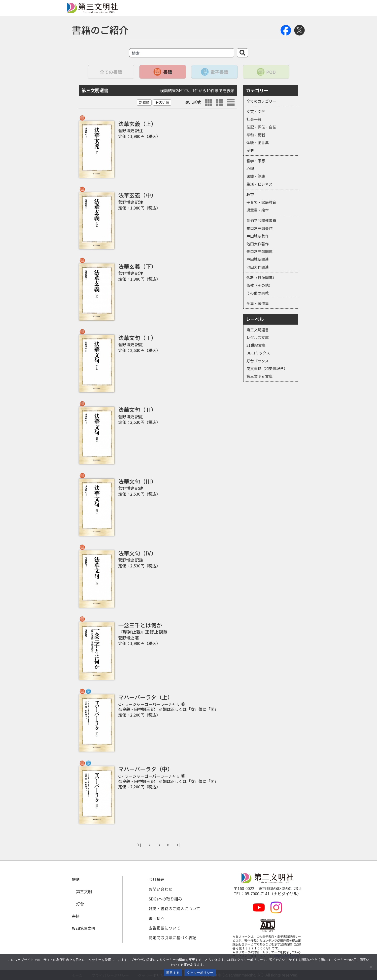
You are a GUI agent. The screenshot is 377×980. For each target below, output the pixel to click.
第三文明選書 (258, 330)
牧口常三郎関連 (259, 251)
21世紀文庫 (256, 345)
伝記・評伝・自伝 (261, 127)
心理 (250, 168)
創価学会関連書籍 (261, 220)
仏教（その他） (259, 285)
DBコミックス (258, 353)
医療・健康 (256, 176)
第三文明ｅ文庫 (259, 376)
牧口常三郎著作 (259, 228)
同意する (173, 973)
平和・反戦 (256, 135)
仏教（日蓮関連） (261, 277)
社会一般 (254, 119)
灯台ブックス (258, 361)
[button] (75, 880)
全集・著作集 (258, 303)
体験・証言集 (258, 143)
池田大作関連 (258, 267)
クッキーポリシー (200, 973)
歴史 (250, 150)
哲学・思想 (256, 161)
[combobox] (182, 53)
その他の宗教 (258, 293)
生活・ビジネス (259, 184)
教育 (250, 194)
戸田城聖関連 (258, 259)
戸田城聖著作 (258, 236)
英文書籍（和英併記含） (267, 368)
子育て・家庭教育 (261, 202)
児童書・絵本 (258, 210)
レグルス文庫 (258, 337)
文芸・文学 (256, 111)
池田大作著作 (258, 244)
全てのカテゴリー (261, 101)
